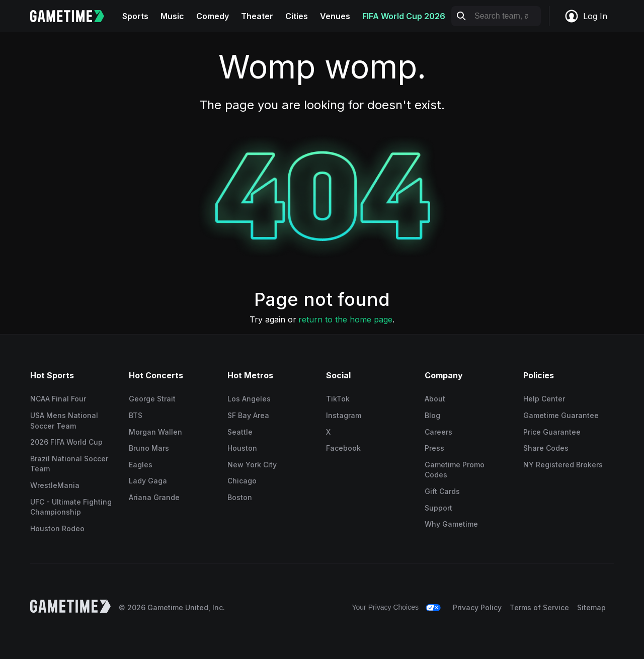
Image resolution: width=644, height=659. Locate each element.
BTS (136, 415)
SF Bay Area (248, 415)
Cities (297, 16)
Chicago (242, 481)
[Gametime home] (73, 16)
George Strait (152, 399)
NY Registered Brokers (563, 465)
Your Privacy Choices (385, 607)
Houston (242, 448)
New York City (252, 465)
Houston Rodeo (57, 528)
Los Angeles (249, 399)
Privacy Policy (477, 607)
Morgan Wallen (155, 432)
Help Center (544, 399)
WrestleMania (55, 485)
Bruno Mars (149, 448)
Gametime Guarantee (561, 415)
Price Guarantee (552, 432)
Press (434, 448)
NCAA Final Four (58, 399)
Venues (335, 16)
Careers (438, 432)
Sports (135, 16)
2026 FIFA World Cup (66, 442)
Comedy (213, 16)
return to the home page (345, 319)
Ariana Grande (154, 497)
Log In (586, 16)
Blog (432, 415)
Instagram (344, 415)
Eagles (141, 465)
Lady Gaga (148, 481)
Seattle (240, 432)
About (435, 399)
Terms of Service (539, 607)
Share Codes (546, 448)
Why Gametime (451, 524)
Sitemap (591, 607)
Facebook (343, 448)
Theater (257, 16)
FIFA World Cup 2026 (404, 16)
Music (172, 16)
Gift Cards (442, 491)
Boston (240, 497)
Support (438, 508)
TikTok (338, 399)
